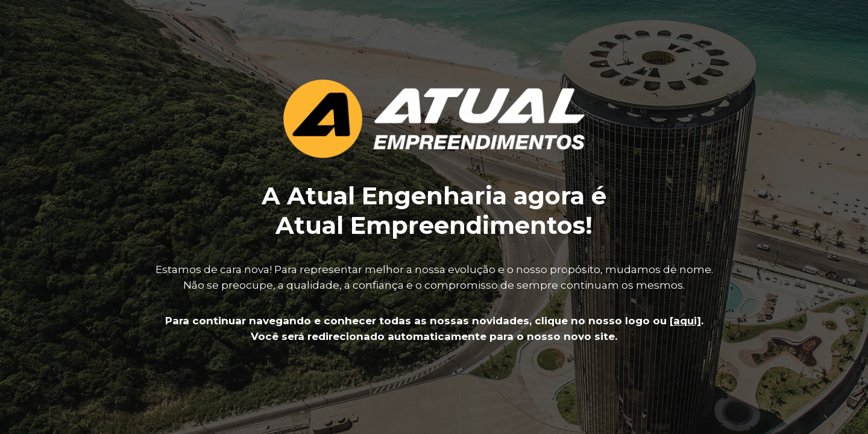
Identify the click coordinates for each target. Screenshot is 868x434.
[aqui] (685, 321)
